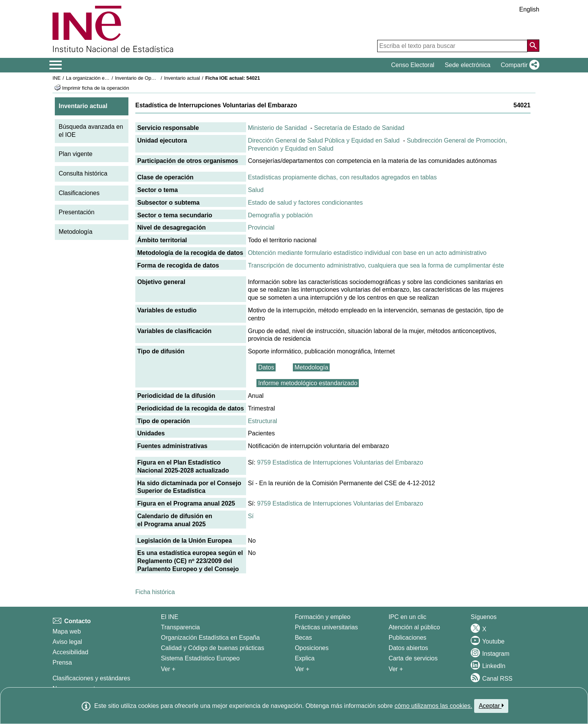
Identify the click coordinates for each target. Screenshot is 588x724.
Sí (251, 516)
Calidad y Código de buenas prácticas (213, 648)
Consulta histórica (83, 173)
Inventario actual (182, 78)
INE (57, 78)
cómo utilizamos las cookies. (433, 706)
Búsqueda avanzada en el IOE (91, 131)
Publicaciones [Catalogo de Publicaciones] (408, 638)
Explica (305, 658)
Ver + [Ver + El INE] (168, 669)
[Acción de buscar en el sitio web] (533, 46)
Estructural (263, 421)
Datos (266, 367)
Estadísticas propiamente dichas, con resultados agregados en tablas (342, 177)
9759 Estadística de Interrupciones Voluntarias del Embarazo (340, 462)
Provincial (261, 227)
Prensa (62, 662)
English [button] (529, 9)
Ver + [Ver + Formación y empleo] (302, 669)
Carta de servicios (413, 658)
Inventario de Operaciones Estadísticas (158, 78)
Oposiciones (312, 648)
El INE (170, 617)
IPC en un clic (408, 617)
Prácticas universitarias (326, 627)
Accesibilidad (70, 652)
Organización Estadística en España (210, 638)
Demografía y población (280, 215)
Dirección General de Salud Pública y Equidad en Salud (324, 140)
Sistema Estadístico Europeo (200, 658)
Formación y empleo (323, 617)
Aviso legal (67, 642)
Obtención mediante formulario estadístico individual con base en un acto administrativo (367, 253)
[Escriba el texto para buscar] (452, 46)
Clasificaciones (79, 193)
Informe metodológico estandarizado (308, 383)
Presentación (76, 212)
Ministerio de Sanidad (278, 128)
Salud (256, 190)
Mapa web (67, 631)
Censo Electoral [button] (413, 65)
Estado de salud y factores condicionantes (305, 203)
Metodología (76, 232)
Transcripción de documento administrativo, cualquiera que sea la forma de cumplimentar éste (376, 265)
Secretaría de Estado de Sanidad (359, 128)
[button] (518, 65)
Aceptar (491, 706)
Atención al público (414, 627)
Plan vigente (76, 154)
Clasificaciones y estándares (91, 678)
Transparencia (181, 627)
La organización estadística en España (108, 78)
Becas (303, 638)
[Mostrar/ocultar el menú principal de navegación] (56, 65)
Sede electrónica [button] (467, 65)
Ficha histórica (155, 592)
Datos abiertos (408, 648)
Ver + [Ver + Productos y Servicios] (396, 669)
